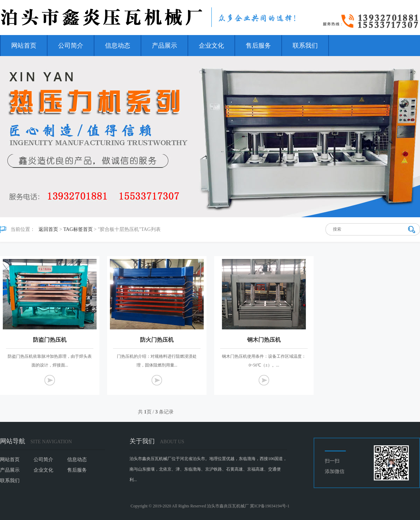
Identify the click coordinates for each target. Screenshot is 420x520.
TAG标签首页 (78, 229)
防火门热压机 (157, 340)
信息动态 (118, 46)
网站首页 (24, 46)
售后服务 (258, 46)
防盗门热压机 (50, 340)
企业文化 (211, 46)
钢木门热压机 (264, 340)
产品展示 (164, 46)
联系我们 (305, 46)
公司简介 (71, 46)
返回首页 (48, 229)
